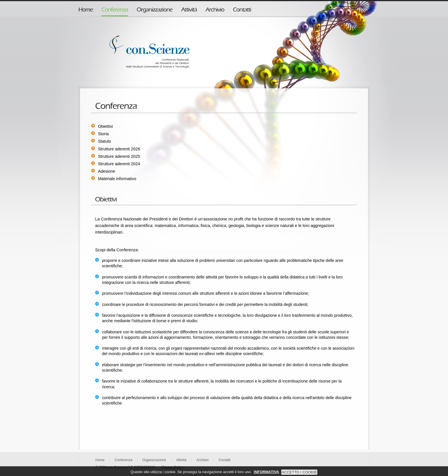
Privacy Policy (172, 467)
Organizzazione (154, 460)
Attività (181, 460)
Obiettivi (105, 126)
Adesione (107, 171)
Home (100, 460)
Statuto (105, 141)
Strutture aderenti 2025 (119, 156)
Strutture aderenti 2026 (119, 149)
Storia (103, 134)
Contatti (224, 460)
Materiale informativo (117, 179)
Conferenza (123, 460)
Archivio (202, 460)
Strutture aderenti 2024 (119, 164)
